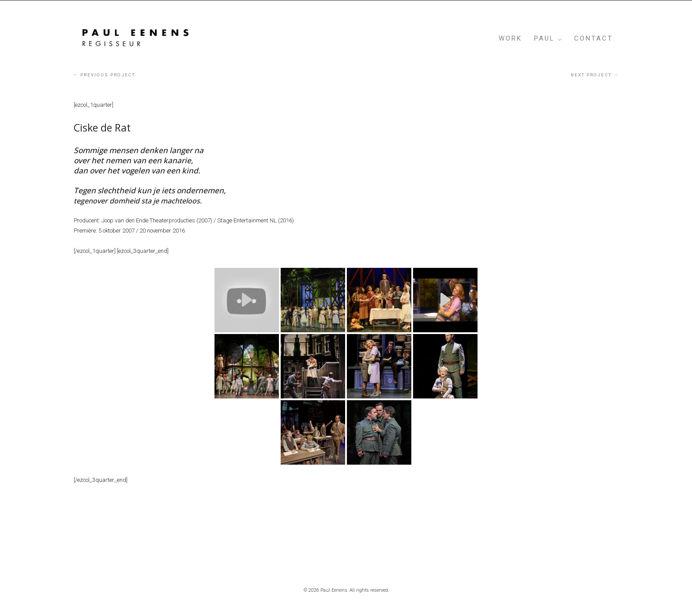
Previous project (105, 75)
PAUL (544, 38)
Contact (594, 38)
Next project (594, 75)
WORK (510, 38)
